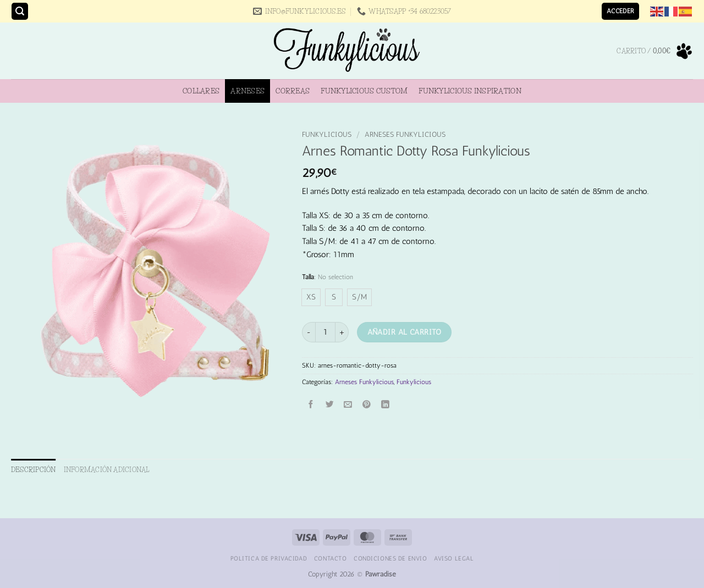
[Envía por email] (348, 405)
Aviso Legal (454, 558)
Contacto (331, 558)
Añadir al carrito (405, 332)
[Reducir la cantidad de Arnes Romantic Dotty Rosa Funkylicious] (309, 332)
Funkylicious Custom (364, 91)
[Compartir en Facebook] (312, 405)
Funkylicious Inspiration (470, 91)
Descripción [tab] (34, 470)
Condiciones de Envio (390, 558)
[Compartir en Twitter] (330, 405)
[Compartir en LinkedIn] (385, 405)
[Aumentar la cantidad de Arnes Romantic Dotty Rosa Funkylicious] (342, 332)
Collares (201, 91)
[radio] (311, 297)
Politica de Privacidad (269, 558)
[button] (20, 11)
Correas (293, 91)
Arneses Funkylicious (405, 134)
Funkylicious (327, 134)
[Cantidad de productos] (325, 332)
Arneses (248, 91)
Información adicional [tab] (107, 470)
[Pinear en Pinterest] (367, 405)
